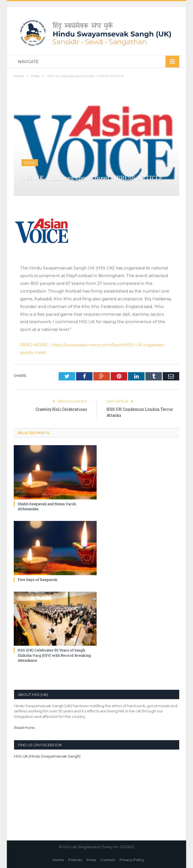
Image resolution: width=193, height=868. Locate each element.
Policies (75, 860)
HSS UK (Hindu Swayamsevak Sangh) (47, 756)
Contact (108, 860)
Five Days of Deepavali (37, 580)
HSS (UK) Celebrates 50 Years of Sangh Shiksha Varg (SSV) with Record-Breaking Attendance (54, 655)
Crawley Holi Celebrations (61, 409)
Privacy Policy (132, 860)
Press (30, 163)
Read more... (25, 728)
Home (58, 860)
